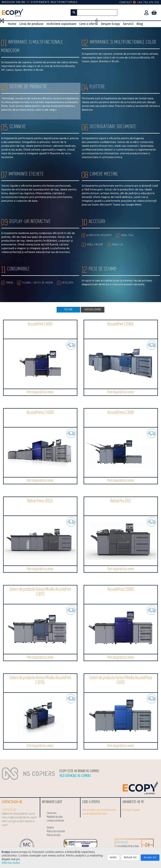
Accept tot (150, 858)
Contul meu (52, 813)
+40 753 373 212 (148, 3)
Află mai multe (11, 863)
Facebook (127, 810)
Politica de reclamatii (56, 831)
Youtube (136, 810)
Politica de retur (54, 835)
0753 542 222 (122, 842)
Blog (140, 24)
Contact (126, 3)
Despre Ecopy (110, 24)
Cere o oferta (89, 24)
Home (12, 24)
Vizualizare (93, 310)
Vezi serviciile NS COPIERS (75, 776)
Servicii (128, 24)
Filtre (68, 310)
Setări (113, 858)
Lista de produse (31, 24)
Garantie (50, 828)
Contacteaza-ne (12, 802)
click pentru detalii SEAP (128, 847)
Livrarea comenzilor (56, 821)
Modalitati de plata (55, 817)
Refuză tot (130, 858)
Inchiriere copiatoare (61, 24)
